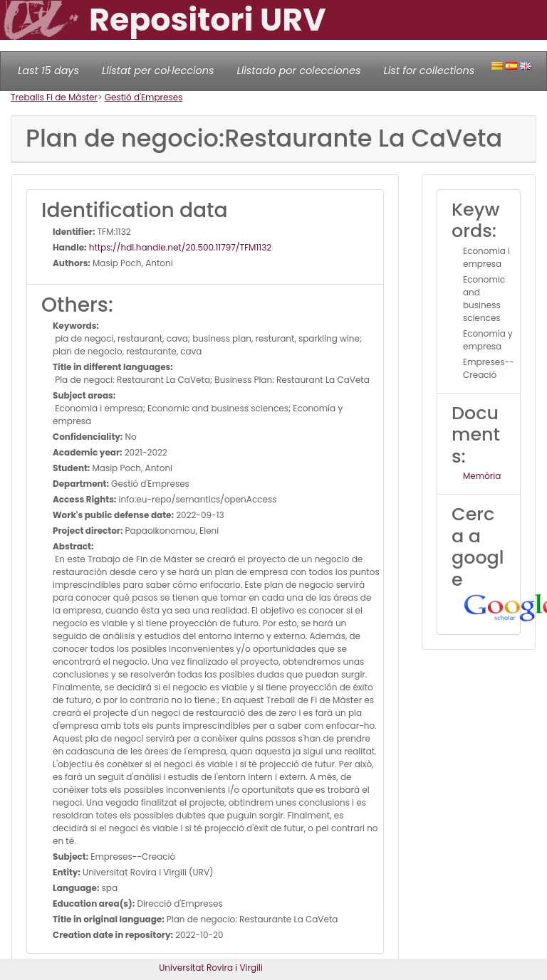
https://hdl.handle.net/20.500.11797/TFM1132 (179, 247)
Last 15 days (48, 70)
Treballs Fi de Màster (54, 97)
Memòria (482, 476)
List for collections (429, 70)
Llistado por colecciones (299, 70)
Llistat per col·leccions (158, 70)
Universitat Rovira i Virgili (211, 968)
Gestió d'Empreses (144, 97)
